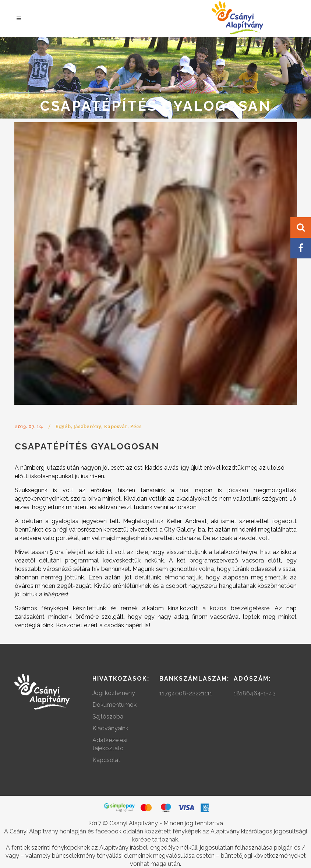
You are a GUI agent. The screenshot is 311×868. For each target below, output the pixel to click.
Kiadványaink (110, 728)
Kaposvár (116, 426)
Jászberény (87, 426)
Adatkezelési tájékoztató (110, 744)
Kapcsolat (106, 760)
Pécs (136, 426)
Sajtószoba (108, 717)
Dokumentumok (114, 705)
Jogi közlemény (114, 693)
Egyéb (63, 426)
